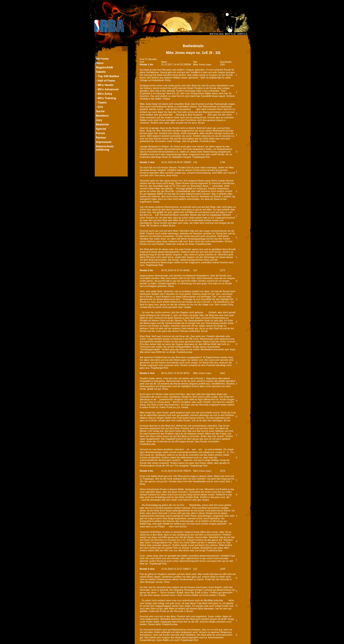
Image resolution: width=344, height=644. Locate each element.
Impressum (104, 142)
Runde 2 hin (146, 270)
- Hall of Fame (105, 81)
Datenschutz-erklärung (105, 148)
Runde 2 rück (147, 373)
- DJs (99, 107)
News (100, 63)
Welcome (102, 59)
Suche (100, 111)
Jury (99, 120)
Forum (100, 133)
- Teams (101, 102)
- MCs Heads (105, 85)
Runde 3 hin (146, 471)
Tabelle (101, 72)
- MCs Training (106, 98)
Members (102, 116)
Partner (101, 138)
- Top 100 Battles (107, 76)
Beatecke (102, 124)
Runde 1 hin (146, 64)
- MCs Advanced (107, 89)
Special (101, 129)
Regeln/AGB (104, 67)
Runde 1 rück (147, 162)
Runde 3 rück (147, 569)
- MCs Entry (104, 94)
